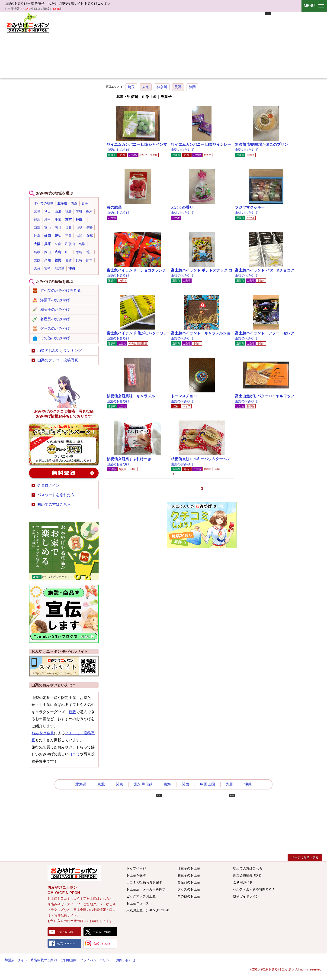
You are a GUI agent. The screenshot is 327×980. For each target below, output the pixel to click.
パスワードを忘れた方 (56, 495)
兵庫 (48, 244)
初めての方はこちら (54, 504)
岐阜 (37, 236)
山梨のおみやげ (118, 150)
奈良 (58, 244)
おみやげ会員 (43, 733)
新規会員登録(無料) (247, 875)
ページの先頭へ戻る (305, 857)
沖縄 (72, 268)
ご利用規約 (68, 960)
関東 (119, 784)
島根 (37, 252)
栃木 (89, 211)
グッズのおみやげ (55, 328)
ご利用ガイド (243, 882)
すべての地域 (44, 203)
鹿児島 (60, 268)
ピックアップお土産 (141, 896)
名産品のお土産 (189, 882)
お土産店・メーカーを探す (146, 889)
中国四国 (208, 784)
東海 (167, 784)
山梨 (79, 228)
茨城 (79, 211)
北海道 (62, 203)
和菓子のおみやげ (55, 309)
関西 (186, 784)
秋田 (48, 211)
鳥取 (82, 244)
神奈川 (162, 87)
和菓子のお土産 (189, 875)
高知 (48, 260)
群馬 (37, 220)
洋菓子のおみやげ (55, 300)
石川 (58, 228)
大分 (37, 268)
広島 (58, 252)
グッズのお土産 (189, 889)
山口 (68, 252)
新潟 (37, 228)
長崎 (79, 260)
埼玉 (131, 87)
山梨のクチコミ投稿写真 (58, 360)
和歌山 (70, 244)
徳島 (79, 252)
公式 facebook (66, 943)
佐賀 (68, 260)
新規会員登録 (64, 473)
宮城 (37, 211)
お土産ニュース (138, 903)
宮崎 (48, 268)
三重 (68, 236)
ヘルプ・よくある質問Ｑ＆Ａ (254, 889)
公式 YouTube (65, 932)
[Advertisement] (146, 44)
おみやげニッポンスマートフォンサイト (64, 666)
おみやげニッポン (28, 22)
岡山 (48, 252)
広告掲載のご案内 (44, 960)
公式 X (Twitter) (102, 932)
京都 (89, 236)
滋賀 (79, 236)
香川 (89, 252)
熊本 (89, 260)
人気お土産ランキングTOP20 (148, 910)
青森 (74, 203)
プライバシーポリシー (96, 960)
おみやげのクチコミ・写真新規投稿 (64, 444)
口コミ (74, 754)
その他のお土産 (189, 896)
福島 (68, 211)
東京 (146, 87)
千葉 (58, 220)
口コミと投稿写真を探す (144, 882)
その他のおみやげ (55, 338)
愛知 (58, 236)
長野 (178, 87)
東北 (101, 784)
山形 (58, 211)
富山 (48, 228)
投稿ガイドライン (246, 896)
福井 (68, 228)
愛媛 (37, 260)
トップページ (136, 868)
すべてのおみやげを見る (61, 290)
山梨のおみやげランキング (60, 351)
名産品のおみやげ (55, 319)
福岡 (58, 260)
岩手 (85, 203)
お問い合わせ (126, 960)
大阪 (37, 244)
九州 (230, 784)
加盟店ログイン (16, 960)
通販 (72, 712)
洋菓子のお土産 (189, 868)
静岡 (192, 87)
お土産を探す (136, 875)
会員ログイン (48, 485)
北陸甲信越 (143, 784)
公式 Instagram (103, 944)
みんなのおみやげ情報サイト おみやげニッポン (74, 873)
